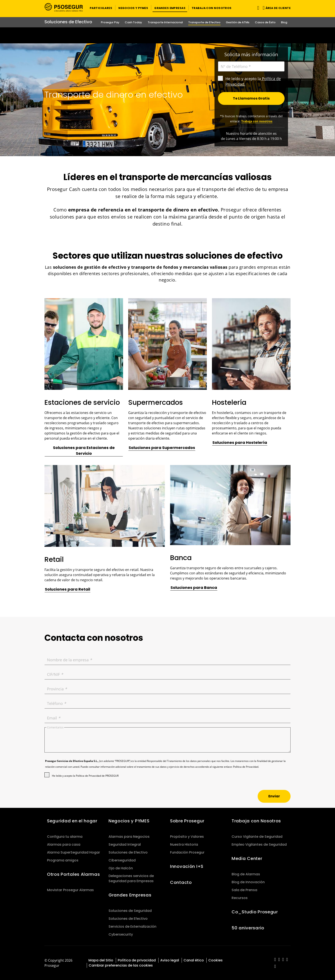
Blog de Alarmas (246, 874)
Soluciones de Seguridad (130, 911)
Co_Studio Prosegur (255, 912)
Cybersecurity (121, 934)
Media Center (247, 858)
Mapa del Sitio (101, 960)
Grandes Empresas (130, 895)
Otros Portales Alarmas (73, 874)
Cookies (215, 960)
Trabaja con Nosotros (256, 821)
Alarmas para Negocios (129, 837)
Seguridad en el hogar (72, 821)
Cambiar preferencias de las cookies (121, 965)
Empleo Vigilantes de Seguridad (259, 844)
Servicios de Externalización (132, 926)
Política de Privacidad (246, 767)
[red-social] (275, 960)
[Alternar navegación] (257, 8)
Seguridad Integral (125, 844)
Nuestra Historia (184, 844)
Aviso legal (170, 960)
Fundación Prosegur (187, 852)
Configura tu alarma (65, 837)
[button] (101, 8)
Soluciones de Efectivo (128, 852)
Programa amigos (63, 860)
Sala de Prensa (244, 890)
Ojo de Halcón (121, 868)
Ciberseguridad (122, 860)
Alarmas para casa (64, 844)
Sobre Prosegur (187, 821)
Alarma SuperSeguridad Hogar (73, 852)
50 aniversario (248, 928)
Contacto (181, 882)
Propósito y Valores (187, 837)
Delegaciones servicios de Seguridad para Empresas (131, 878)
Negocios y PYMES (129, 821)
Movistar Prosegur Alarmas (70, 890)
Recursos (240, 898)
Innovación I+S (187, 866)
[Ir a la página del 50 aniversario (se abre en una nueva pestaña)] (167, 35)
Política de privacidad (137, 960)
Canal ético (194, 960)
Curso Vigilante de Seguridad (257, 837)
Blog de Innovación (248, 882)
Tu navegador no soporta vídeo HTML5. (167, 35)
